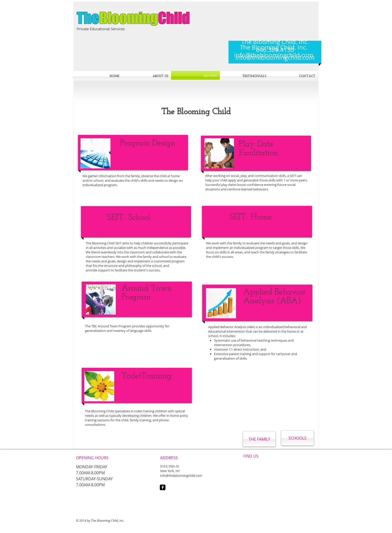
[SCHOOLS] (297, 438)
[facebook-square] (163, 487)
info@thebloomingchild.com (275, 57)
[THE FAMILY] (259, 439)
